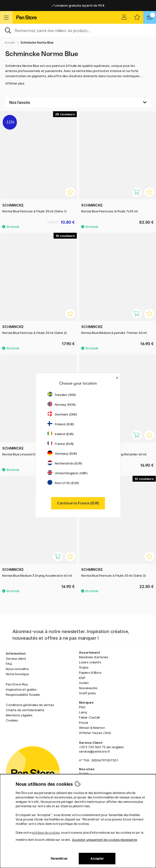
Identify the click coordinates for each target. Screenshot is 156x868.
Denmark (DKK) (62, 414)
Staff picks (87, 693)
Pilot (82, 707)
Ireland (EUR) (61, 434)
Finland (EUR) (61, 424)
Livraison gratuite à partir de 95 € (78, 5)
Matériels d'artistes (94, 657)
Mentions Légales (19, 715)
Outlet (84, 683)
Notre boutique (17, 674)
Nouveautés (88, 688)
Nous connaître (17, 669)
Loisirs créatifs (90, 662)
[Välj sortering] (78, 102)
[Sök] (78, 30)
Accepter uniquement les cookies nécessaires (105, 840)
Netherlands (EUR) (65, 463)
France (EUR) (61, 444)
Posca (84, 722)
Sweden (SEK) (62, 395)
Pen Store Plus (17, 684)
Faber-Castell (89, 717)
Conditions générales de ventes (30, 705)
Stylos (84, 667)
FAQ (9, 664)
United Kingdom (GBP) (67, 473)
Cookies (12, 720)
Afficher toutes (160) (95, 733)
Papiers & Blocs (90, 672)
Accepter (97, 859)
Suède (84, 773)
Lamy (83, 712)
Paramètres (59, 859)
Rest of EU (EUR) (63, 483)
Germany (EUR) (62, 453)
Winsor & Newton (92, 728)
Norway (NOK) (61, 404)
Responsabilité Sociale (23, 695)
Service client (16, 659)
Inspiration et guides (21, 689)
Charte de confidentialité (25, 710)
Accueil (10, 43)
